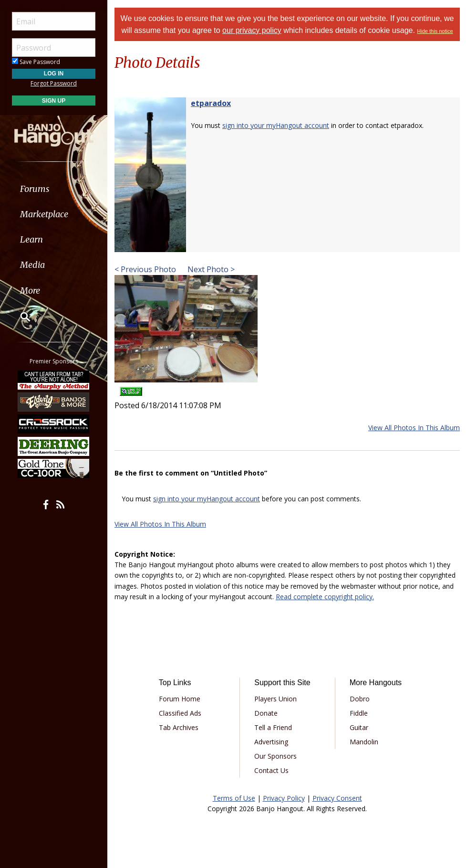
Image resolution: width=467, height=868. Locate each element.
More (30, 291)
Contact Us (271, 770)
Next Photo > (210, 269)
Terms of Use (234, 798)
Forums (35, 189)
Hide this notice (435, 31)
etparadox (211, 103)
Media (32, 265)
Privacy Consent (337, 798)
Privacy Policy (284, 798)
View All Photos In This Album (414, 428)
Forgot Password (54, 83)
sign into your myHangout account (276, 125)
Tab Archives (179, 727)
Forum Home (180, 699)
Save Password (36, 62)
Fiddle (359, 713)
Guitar (359, 727)
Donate (266, 713)
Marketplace (44, 214)
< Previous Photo (145, 269)
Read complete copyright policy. (325, 597)
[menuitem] (54, 189)
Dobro (360, 699)
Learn (31, 239)
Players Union (275, 699)
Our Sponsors (275, 756)
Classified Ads (180, 713)
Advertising (271, 742)
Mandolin (364, 742)
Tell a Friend (273, 727)
